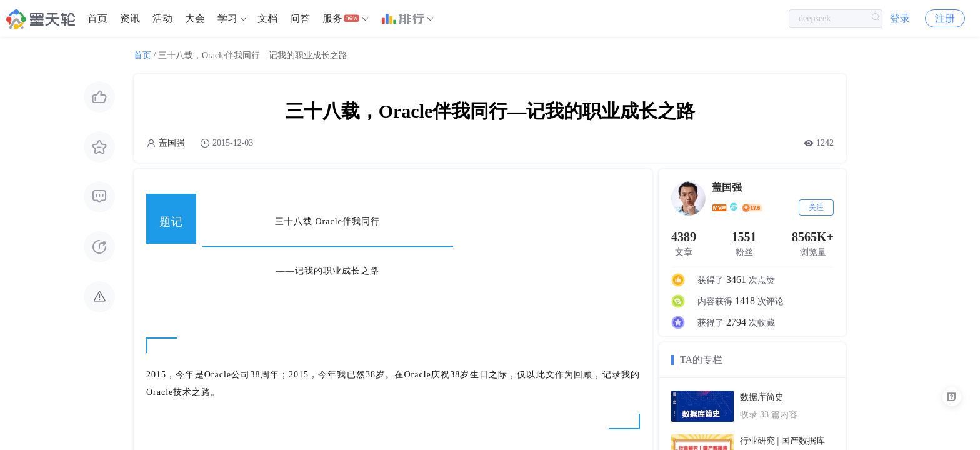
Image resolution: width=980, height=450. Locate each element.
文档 (267, 18)
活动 (162, 18)
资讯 (130, 18)
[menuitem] (97, 19)
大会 (195, 18)
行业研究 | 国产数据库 (782, 441)
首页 (97, 18)
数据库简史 (762, 397)
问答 (300, 18)
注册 (945, 18)
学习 (227, 18)
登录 (900, 18)
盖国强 (172, 143)
